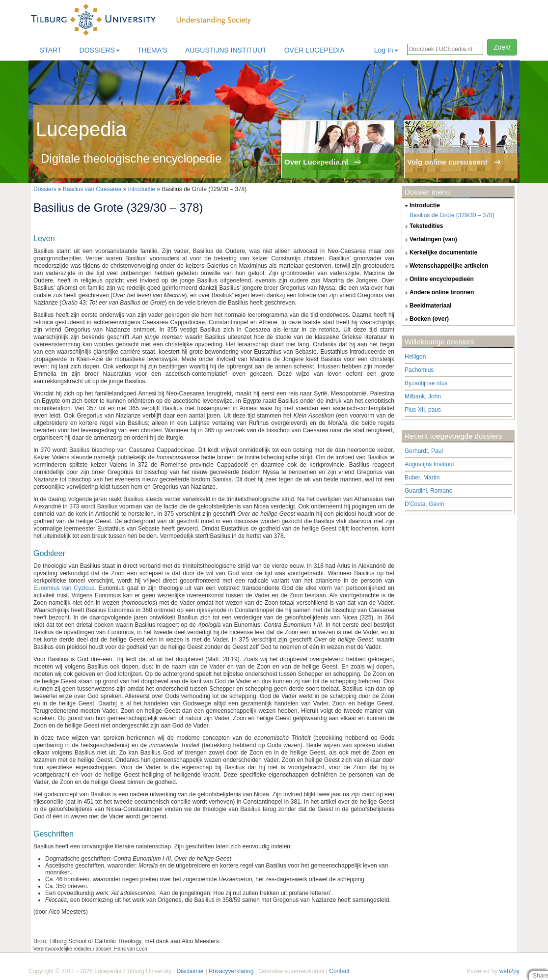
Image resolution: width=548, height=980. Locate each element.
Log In (386, 50)
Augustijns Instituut (226, 50)
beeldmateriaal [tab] (427, 306)
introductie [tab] (421, 206)
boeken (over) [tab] (425, 319)
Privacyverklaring (231, 971)
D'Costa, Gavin (424, 504)
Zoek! (502, 47)
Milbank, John (423, 396)
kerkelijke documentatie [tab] (440, 253)
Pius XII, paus (423, 410)
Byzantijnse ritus (426, 383)
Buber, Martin (422, 477)
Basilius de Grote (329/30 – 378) (452, 215)
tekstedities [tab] (423, 226)
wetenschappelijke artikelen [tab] (445, 266)
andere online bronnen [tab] (438, 293)
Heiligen (415, 357)
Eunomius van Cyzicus (64, 588)
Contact (339, 971)
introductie (142, 189)
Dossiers (100, 50)
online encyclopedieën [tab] (438, 280)
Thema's (152, 50)
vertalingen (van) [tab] (430, 240)
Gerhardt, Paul (424, 451)
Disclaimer (190, 971)
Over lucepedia (315, 50)
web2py (509, 971)
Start (51, 50)
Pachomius (419, 370)
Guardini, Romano (428, 491)
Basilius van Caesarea (92, 189)
